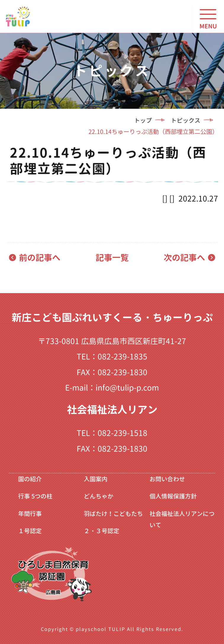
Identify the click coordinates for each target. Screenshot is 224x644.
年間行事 (30, 514)
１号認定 (30, 531)
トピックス (186, 120)
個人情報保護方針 (173, 496)
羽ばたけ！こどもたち (113, 514)
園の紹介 (30, 479)
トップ (143, 120)
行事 (35, 496)
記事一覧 (112, 258)
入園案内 (96, 479)
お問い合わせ (167, 479)
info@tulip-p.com (127, 388)
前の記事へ (40, 258)
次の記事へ (184, 258)
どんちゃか (99, 496)
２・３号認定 (101, 531)
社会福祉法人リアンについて (182, 519)
